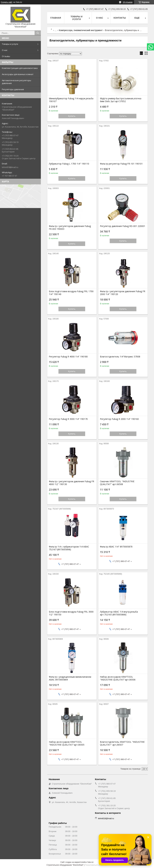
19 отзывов (128, 2)
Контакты (120, 18)
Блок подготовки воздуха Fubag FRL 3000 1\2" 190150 (71, 613)
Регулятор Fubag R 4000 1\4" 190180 (68, 357)
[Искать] (38, 33)
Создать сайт (7, 2)
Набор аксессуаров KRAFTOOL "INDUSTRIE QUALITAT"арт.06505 (67, 743)
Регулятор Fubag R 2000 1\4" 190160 (119, 419)
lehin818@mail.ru (10, 167)
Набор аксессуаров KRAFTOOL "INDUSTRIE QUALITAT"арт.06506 (118, 678)
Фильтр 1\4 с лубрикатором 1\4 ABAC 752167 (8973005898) (69, 548)
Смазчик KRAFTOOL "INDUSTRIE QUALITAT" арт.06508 (117, 483)
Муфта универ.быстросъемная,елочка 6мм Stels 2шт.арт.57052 (121, 100)
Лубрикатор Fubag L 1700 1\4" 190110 (69, 164)
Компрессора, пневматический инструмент (81, 30)
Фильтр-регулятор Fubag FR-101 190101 (121, 164)
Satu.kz (90, 862)
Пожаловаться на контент (96, 865)
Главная (56, 18)
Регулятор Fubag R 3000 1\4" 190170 (68, 419)
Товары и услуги (10, 44)
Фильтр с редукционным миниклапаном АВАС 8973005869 (70, 678)
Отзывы (6, 56)
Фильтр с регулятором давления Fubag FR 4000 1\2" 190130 (71, 483)
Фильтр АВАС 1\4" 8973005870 (116, 547)
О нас (5, 50)
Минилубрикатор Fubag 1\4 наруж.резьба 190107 (71, 100)
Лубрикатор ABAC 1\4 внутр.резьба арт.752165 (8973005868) (119, 613)
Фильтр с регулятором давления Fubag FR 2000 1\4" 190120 (123, 293)
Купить (72, 116)
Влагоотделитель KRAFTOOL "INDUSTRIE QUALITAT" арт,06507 (122, 743)
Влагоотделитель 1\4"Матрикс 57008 (120, 357)
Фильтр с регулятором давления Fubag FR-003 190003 (70, 228)
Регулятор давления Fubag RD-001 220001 (123, 226)
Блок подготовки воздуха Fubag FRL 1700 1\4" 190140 (71, 293)
